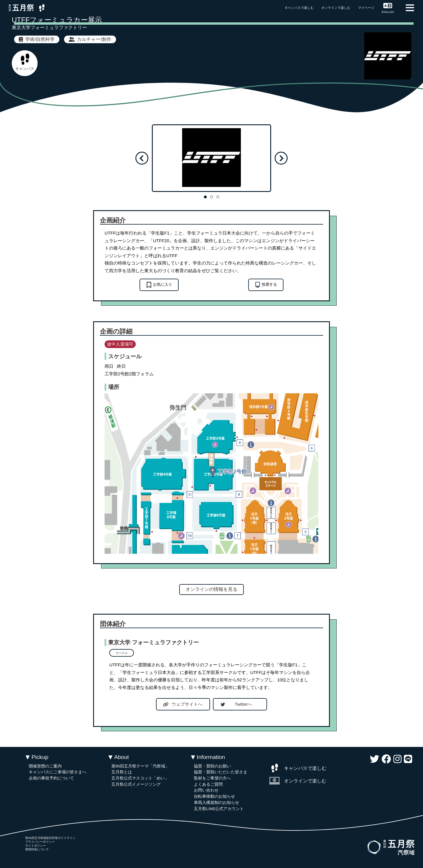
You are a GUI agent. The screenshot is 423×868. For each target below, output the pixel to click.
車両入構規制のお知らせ (216, 803)
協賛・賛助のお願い (212, 766)
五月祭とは (122, 772)
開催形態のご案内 (45, 766)
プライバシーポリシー (40, 842)
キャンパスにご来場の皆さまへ (58, 772)
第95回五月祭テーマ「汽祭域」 (140, 766)
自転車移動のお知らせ (214, 796)
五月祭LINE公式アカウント (219, 809)
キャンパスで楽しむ (299, 8)
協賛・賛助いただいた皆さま (221, 772)
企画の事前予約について (51, 778)
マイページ (366, 8)
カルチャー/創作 (90, 39)
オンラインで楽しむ (336, 8)
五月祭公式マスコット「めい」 (140, 778)
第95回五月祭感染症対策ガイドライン (50, 838)
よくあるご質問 (208, 784)
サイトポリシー (36, 846)
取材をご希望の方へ (212, 778)
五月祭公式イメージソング (136, 784)
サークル (122, 653)
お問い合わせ (206, 790)
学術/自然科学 (37, 39)
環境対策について (37, 849)
